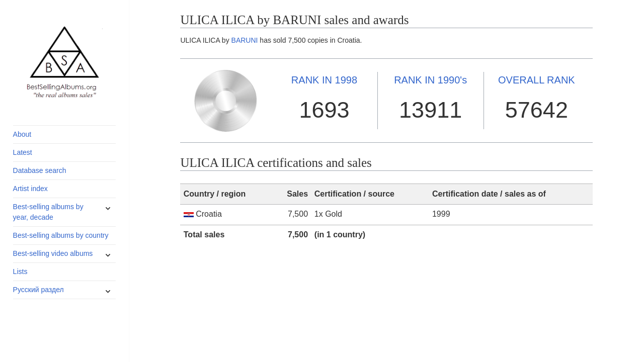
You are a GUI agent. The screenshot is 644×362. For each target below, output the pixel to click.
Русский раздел (38, 290)
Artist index (30, 189)
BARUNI (245, 40)
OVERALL (537, 80)
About (22, 134)
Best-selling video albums (53, 253)
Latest (23, 152)
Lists (20, 271)
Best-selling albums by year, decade (48, 212)
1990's (430, 80)
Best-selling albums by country (61, 235)
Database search (40, 170)
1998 (324, 80)
